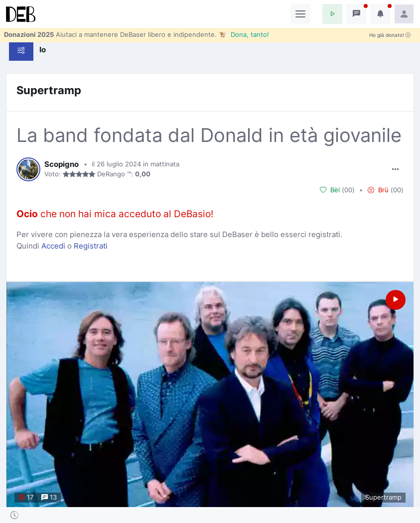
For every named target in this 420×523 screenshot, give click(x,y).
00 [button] (348, 190)
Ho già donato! (390, 35)
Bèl (330, 190)
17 (26, 497)
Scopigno (62, 164)
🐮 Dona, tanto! (244, 34)
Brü (378, 190)
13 (49, 497)
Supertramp (49, 90)
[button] (332, 14)
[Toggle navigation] (300, 14)
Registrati (91, 246)
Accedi (53, 246)
